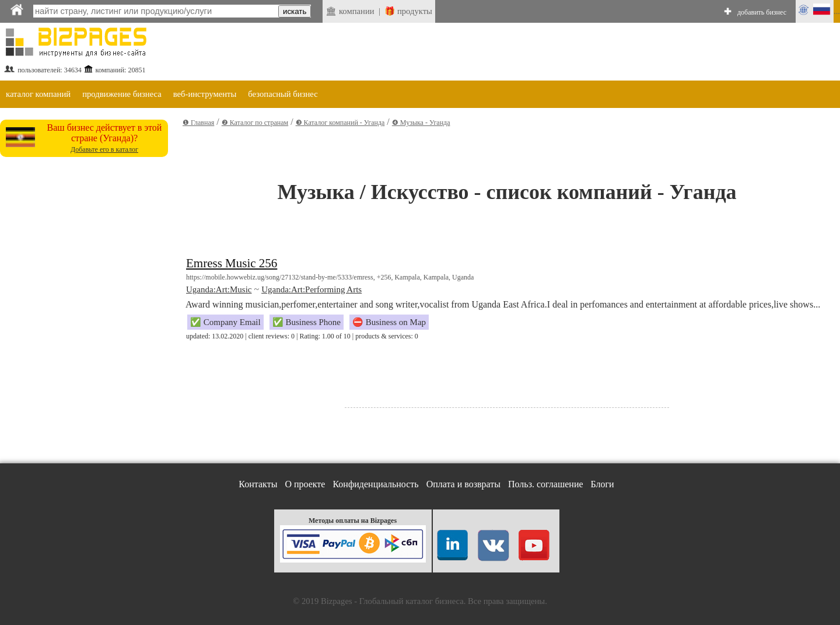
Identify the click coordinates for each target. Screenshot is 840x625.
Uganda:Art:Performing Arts (311, 289)
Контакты (258, 484)
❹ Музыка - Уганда (421, 123)
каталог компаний (38, 94)
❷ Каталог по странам (255, 123)
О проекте (305, 484)
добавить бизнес (762, 12)
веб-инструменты (205, 94)
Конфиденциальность (375, 484)
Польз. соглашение (546, 484)
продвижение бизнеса (122, 94)
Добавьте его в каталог (104, 149)
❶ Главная (198, 123)
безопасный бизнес (283, 94)
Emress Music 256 (232, 263)
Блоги (603, 484)
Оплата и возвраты (463, 484)
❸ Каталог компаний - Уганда (340, 123)
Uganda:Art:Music (219, 289)
